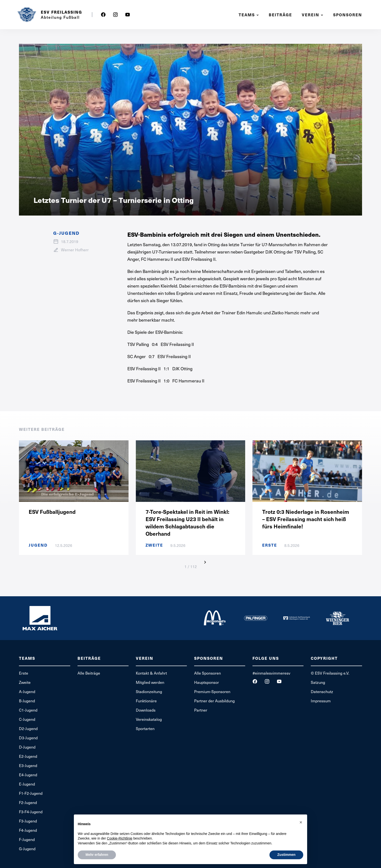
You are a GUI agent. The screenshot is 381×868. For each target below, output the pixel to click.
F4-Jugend (28, 830)
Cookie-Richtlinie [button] (120, 838)
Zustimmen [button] (286, 855)
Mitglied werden (150, 682)
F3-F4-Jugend (31, 812)
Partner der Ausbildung (214, 701)
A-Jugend (27, 691)
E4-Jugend (28, 775)
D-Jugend (27, 747)
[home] (27, 15)
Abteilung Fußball (60, 17)
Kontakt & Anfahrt (151, 673)
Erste (24, 673)
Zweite (25, 682)
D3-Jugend (28, 738)
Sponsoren (348, 15)
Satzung (318, 682)
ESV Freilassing (61, 12)
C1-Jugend (28, 710)
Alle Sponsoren (208, 673)
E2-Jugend (28, 756)
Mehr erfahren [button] (97, 855)
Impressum (321, 701)
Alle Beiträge (89, 673)
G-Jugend (27, 849)
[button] (249, 15)
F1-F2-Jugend (31, 793)
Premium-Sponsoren (212, 691)
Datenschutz (322, 691)
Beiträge (280, 15)
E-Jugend (27, 784)
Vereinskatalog (149, 719)
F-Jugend (27, 839)
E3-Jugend (28, 765)
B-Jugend (27, 701)
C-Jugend (27, 719)
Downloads (146, 710)
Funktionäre (146, 701)
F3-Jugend (28, 821)
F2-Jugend (28, 802)
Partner (201, 710)
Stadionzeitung (149, 691)
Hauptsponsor (207, 682)
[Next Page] (205, 562)
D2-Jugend (28, 728)
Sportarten (145, 728)
